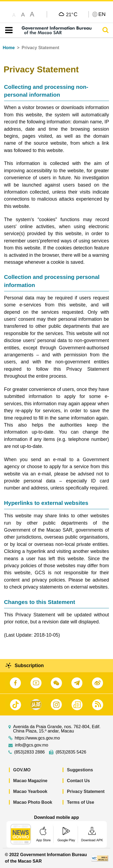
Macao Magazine (30, 781)
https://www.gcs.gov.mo (37, 738)
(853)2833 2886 (29, 752)
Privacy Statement (86, 791)
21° (72, 14)
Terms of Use (80, 802)
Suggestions (80, 770)
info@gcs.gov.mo (32, 745)
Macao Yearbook (30, 791)
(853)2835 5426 (71, 752)
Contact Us (78, 781)
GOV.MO (22, 770)
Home (9, 48)
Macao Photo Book (33, 802)
